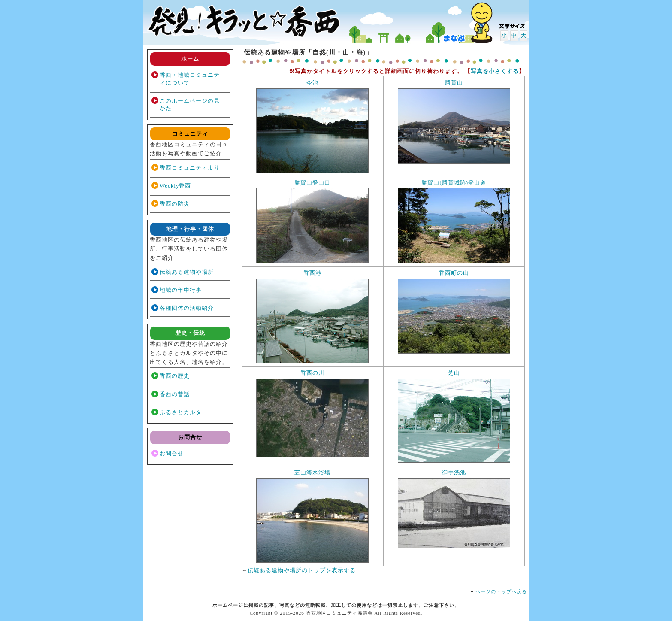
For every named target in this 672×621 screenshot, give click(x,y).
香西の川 (312, 373)
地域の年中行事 (181, 290)
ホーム (190, 59)
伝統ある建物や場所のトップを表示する (302, 570)
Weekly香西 (175, 186)
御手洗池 (454, 472)
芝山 (454, 373)
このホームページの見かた (190, 105)
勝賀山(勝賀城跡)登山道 (454, 183)
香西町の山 (454, 273)
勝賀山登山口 (312, 183)
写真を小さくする (495, 71)
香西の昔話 (175, 394)
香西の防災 (175, 204)
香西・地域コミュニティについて (190, 79)
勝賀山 (454, 83)
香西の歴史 (175, 376)
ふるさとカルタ (181, 412)
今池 (312, 83)
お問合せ (172, 453)
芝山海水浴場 (312, 472)
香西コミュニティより (190, 168)
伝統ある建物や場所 (187, 272)
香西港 (312, 273)
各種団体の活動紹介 (187, 308)
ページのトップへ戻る (501, 591)
